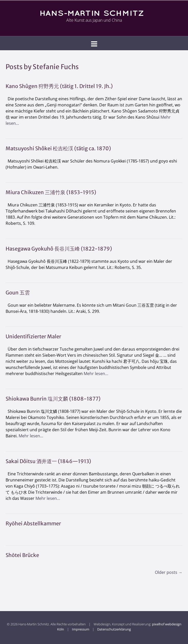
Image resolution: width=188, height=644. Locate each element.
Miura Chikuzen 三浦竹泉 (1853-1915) (51, 192)
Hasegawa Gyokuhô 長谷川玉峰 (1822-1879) (59, 249)
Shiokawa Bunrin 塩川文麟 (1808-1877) (53, 399)
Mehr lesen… (96, 374)
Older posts (169, 572)
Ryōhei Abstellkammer (33, 523)
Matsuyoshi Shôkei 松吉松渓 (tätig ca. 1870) (58, 148)
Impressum (81, 629)
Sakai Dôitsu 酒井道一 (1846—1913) (48, 461)
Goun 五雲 (18, 293)
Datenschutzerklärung (114, 629)
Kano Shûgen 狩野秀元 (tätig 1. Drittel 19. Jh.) (59, 86)
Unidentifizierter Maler (33, 336)
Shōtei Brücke (22, 555)
